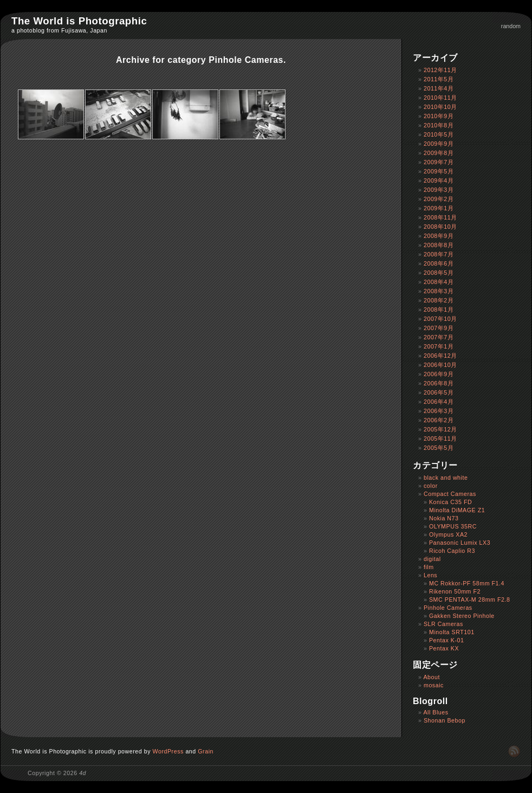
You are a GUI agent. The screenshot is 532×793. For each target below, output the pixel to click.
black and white (446, 478)
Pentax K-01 (447, 640)
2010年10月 (440, 107)
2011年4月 (439, 88)
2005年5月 (439, 448)
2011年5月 (439, 79)
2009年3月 (439, 190)
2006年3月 (439, 411)
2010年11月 (440, 98)
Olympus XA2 (448, 534)
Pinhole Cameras (448, 608)
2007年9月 (439, 328)
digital (432, 559)
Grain (206, 751)
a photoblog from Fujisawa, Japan (59, 30)
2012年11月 (440, 70)
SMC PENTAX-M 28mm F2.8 (470, 599)
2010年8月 (439, 125)
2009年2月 (439, 199)
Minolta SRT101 (452, 632)
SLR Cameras (443, 624)
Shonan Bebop (445, 720)
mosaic (434, 685)
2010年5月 (439, 134)
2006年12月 (440, 356)
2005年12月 (440, 429)
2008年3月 (439, 291)
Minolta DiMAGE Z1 (457, 510)
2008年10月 (440, 227)
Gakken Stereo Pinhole (462, 616)
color (431, 486)
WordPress (168, 751)
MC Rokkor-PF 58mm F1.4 (467, 583)
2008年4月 (439, 282)
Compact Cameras (450, 494)
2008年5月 (439, 273)
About (432, 677)
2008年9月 (439, 236)
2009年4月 (439, 180)
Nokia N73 (444, 518)
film (429, 567)
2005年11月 (440, 439)
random (511, 26)
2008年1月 (439, 310)
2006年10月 (440, 365)
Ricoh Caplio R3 (452, 551)
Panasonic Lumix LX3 (460, 543)
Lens (430, 575)
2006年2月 (439, 420)
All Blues (436, 712)
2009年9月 (439, 144)
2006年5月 (439, 392)
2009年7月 (439, 162)
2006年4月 (439, 402)
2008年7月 (439, 254)
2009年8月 (439, 153)
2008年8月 (439, 245)
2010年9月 (439, 116)
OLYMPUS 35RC (453, 526)
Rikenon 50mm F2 (455, 591)
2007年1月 (439, 346)
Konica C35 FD (450, 502)
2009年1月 (439, 208)
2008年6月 (439, 263)
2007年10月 (440, 319)
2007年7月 (439, 337)
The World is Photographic (79, 21)
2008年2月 (439, 300)
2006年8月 (439, 383)
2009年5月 (439, 171)
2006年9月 (439, 374)
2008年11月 (440, 217)
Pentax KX (444, 648)
